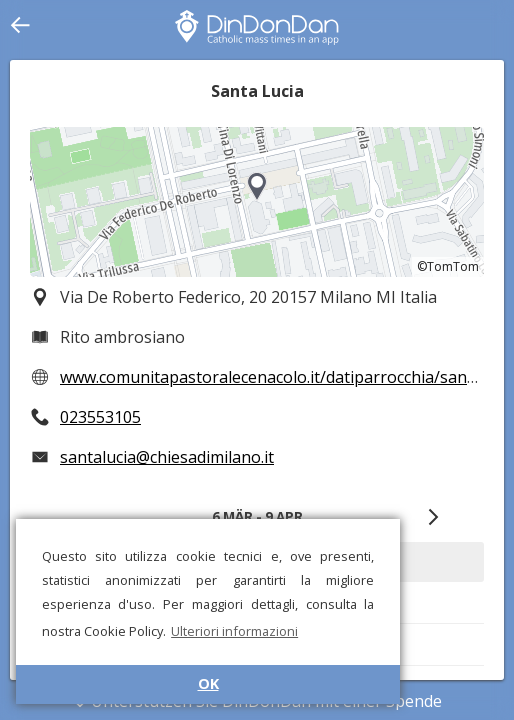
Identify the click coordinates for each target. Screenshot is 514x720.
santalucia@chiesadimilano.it (167, 457)
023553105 (100, 417)
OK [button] (208, 683)
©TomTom (448, 266)
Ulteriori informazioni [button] (234, 631)
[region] (257, 202)
